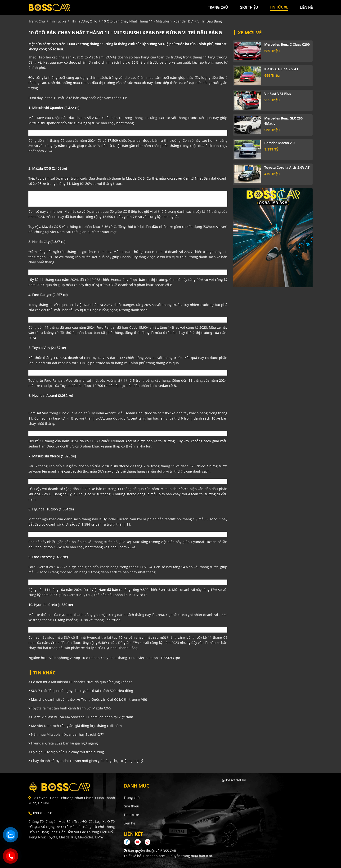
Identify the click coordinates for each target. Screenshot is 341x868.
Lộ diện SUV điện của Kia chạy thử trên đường (66, 752)
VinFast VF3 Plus (278, 94)
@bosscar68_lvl (234, 780)
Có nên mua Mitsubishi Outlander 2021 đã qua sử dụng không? (80, 682)
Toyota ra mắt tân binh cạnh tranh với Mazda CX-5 (70, 708)
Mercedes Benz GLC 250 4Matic (283, 121)
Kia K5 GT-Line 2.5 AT (281, 69)
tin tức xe (279, 7)
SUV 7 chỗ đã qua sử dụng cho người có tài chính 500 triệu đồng (81, 691)
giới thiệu (249, 7)
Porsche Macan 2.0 (279, 143)
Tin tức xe (131, 815)
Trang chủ (132, 798)
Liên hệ (129, 823)
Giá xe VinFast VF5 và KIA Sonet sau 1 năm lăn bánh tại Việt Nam (81, 717)
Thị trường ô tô (84, 21)
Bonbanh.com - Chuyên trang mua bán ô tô (178, 856)
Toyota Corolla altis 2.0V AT (287, 167)
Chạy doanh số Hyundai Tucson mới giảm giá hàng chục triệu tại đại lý (86, 761)
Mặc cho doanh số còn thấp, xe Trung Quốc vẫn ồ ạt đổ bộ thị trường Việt (88, 699)
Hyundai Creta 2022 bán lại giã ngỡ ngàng (63, 743)
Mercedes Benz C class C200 (287, 44)
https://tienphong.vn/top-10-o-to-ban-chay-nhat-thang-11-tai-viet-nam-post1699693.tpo (110, 658)
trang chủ (218, 7)
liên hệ (306, 7)
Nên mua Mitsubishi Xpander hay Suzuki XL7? (66, 734)
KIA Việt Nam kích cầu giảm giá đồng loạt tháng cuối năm (75, 726)
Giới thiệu (131, 806)
